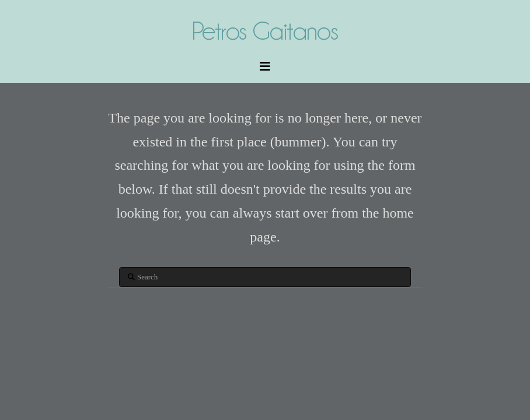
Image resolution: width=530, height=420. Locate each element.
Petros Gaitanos (265, 31)
